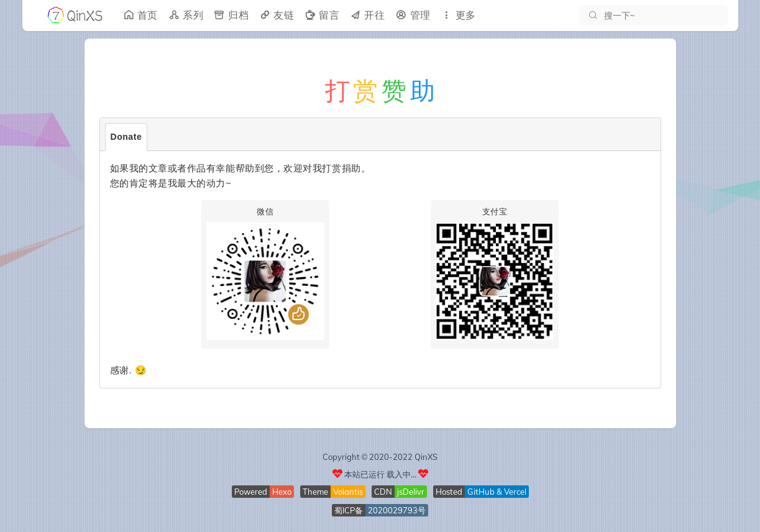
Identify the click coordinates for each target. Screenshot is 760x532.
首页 (140, 15)
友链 (276, 15)
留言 (322, 15)
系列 (185, 15)
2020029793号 (397, 510)
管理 (413, 15)
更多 (458, 15)
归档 (231, 15)
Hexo (282, 492)
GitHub (481, 492)
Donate (126, 137)
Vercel (515, 492)
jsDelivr (411, 492)
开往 (367, 15)
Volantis (348, 492)
